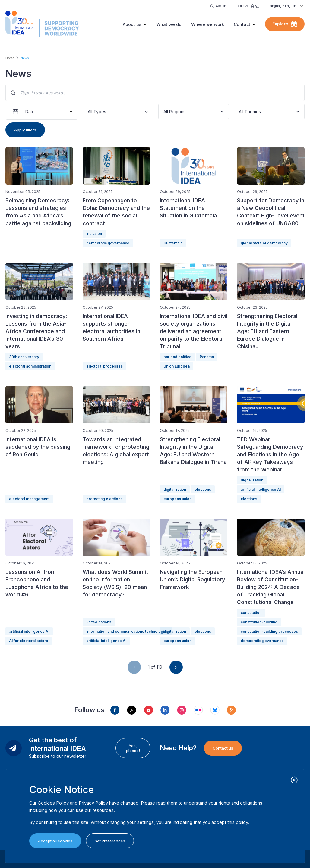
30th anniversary (24, 357)
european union (177, 499)
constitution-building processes (269, 631)
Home (10, 58)
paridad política (177, 357)
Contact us (223, 748)
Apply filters (25, 130)
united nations (99, 622)
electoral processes (104, 366)
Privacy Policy (93, 803)
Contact (242, 24)
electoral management (29, 499)
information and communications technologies (127, 631)
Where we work (208, 24)
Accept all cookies (55, 841)
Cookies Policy (53, 803)
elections (203, 489)
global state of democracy (264, 243)
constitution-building (259, 622)
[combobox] (88, 112)
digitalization (175, 489)
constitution (251, 613)
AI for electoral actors (28, 641)
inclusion (94, 234)
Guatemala (173, 243)
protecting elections (104, 499)
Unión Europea (177, 366)
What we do (169, 24)
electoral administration (30, 366)
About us (132, 24)
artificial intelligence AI (261, 489)
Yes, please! (133, 748)
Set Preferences (110, 841)
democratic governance (108, 243)
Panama (207, 357)
